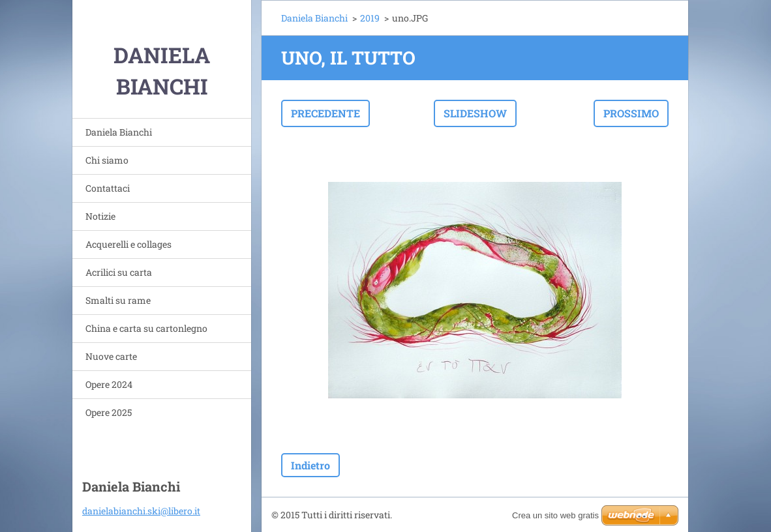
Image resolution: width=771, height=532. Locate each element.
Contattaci (108, 188)
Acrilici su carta (119, 272)
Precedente (325, 113)
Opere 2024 (109, 384)
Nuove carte (111, 356)
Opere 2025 (109, 412)
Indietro (310, 465)
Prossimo (631, 113)
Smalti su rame (118, 300)
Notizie (100, 216)
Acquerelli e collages (128, 244)
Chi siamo (107, 160)
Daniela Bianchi (119, 132)
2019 (370, 18)
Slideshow (475, 113)
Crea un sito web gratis (555, 515)
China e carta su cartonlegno (146, 328)
